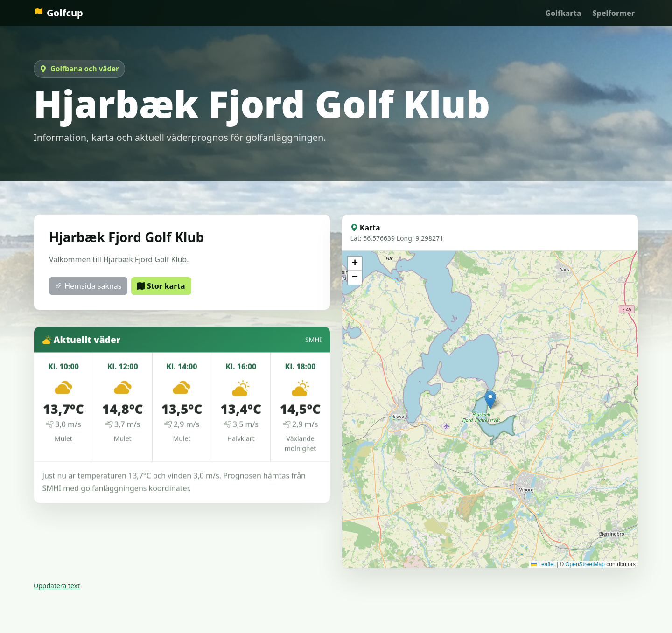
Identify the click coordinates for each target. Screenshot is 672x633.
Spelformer (614, 13)
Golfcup (58, 13)
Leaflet (543, 564)
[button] (490, 400)
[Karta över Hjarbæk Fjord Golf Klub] (490, 410)
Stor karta (161, 286)
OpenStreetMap (585, 564)
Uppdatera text (57, 586)
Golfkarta (563, 13)
